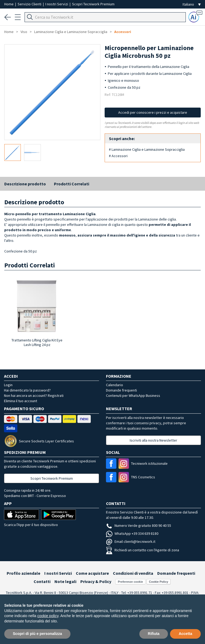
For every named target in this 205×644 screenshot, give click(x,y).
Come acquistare (92, 573)
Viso (24, 32)
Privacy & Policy (96, 581)
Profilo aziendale (23, 573)
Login (8, 385)
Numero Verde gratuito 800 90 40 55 (139, 525)
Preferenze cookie (130, 582)
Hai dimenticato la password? (27, 390)
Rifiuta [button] (154, 634)
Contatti (42, 581)
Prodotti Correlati (72, 184)
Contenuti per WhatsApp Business (133, 396)
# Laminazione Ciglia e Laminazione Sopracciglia (147, 149)
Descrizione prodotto (25, 184)
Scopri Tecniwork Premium (93, 4)
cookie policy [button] (48, 616)
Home (9, 4)
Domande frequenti (121, 390)
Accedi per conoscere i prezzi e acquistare (153, 112)
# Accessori (118, 156)
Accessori (123, 32)
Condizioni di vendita (133, 573)
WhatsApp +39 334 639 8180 (132, 533)
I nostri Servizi (57, 4)
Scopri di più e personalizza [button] (37, 634)
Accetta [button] (185, 634)
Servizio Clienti (30, 4)
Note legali (65, 581)
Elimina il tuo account (21, 401)
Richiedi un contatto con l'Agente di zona (143, 550)
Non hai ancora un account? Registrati (34, 396)
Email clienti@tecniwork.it (131, 541)
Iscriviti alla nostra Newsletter (153, 440)
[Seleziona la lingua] (192, 4)
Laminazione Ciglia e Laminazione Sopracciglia (71, 32)
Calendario (115, 385)
